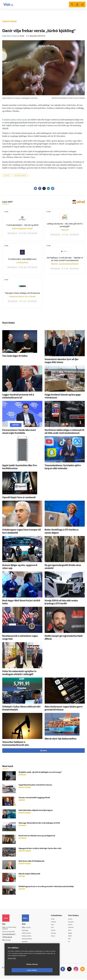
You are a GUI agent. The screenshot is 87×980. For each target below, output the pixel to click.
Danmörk (7, 175)
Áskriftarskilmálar (31, 939)
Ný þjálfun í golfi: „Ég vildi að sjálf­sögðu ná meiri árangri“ (40, 772)
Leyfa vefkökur (46, 970)
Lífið (55, 928)
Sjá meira (43, 751)
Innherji (72, 919)
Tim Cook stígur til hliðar (15, 356)
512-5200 (31, 928)
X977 (71, 939)
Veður (71, 931)
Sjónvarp (56, 934)
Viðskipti (56, 922)
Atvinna (72, 925)
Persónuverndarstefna (10, 933)
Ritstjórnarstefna (31, 936)
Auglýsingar (29, 930)
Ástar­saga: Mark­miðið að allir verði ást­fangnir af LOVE (39, 823)
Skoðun (56, 931)
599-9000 (9, 941)
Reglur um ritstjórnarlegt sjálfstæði (11, 929)
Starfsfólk (28, 942)
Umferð (27, 945)
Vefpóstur (28, 948)
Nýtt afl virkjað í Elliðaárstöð (29, 874)
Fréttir (55, 919)
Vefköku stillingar (19, 970)
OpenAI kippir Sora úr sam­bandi (19, 498)
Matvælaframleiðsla (20, 175)
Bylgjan (72, 934)
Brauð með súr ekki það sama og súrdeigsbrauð (37, 836)
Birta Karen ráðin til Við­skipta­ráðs (31, 861)
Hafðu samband (30, 933)
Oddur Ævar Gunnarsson (11, 36)
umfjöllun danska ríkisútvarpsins (16, 120)
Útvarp (56, 936)
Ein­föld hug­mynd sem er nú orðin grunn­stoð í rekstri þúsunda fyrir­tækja (46, 887)
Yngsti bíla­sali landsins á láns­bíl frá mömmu (35, 785)
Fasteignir (73, 922)
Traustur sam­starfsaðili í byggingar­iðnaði (34, 798)
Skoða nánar (12, 964)
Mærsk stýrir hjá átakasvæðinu (61, 739)
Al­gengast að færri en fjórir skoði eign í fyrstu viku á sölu (40, 849)
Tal (70, 942)
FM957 (72, 936)
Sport (55, 925)
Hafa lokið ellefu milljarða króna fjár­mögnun (36, 810)
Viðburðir (73, 928)
